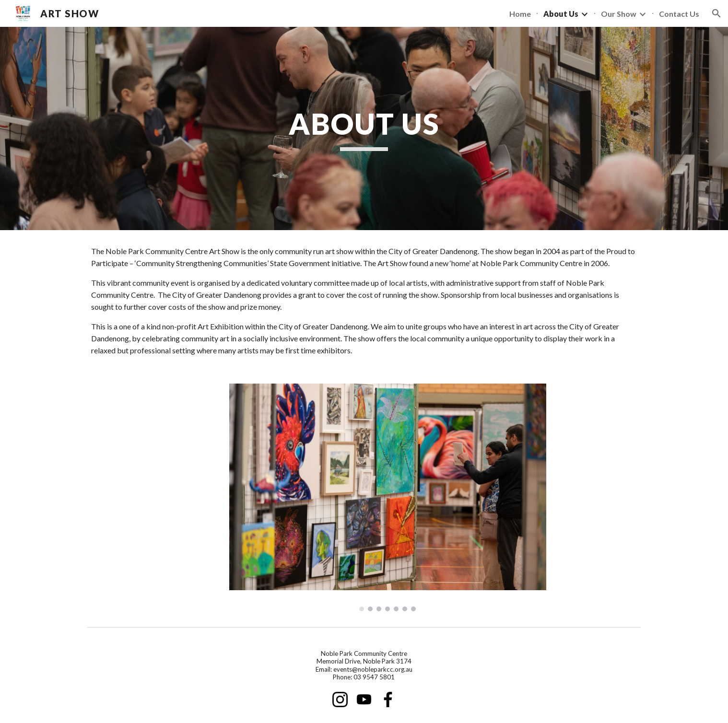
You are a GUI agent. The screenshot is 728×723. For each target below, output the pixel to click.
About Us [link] (561, 14)
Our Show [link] (619, 14)
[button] (716, 13)
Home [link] (520, 14)
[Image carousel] (388, 497)
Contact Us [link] (679, 14)
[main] (364, 128)
